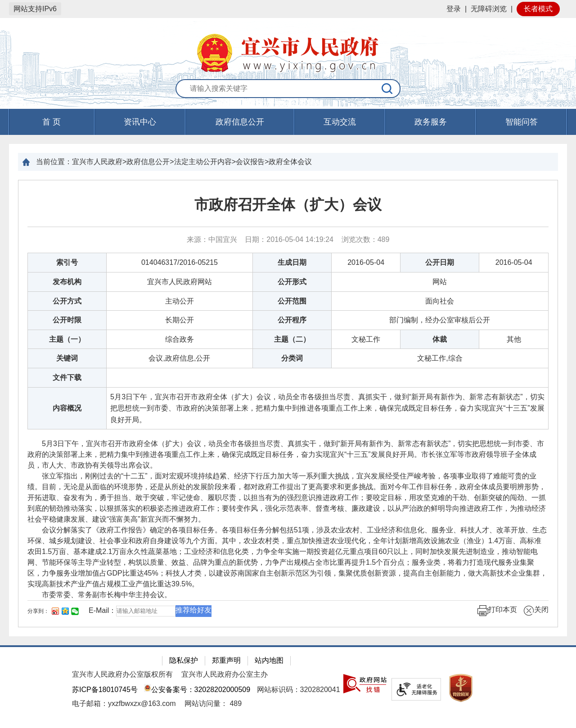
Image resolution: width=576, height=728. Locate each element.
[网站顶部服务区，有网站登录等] (288, 9)
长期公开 (180, 320)
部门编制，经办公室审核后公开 (440, 320)
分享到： (38, 611)
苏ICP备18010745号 (105, 690)
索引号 (67, 262)
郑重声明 (226, 660)
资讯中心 (140, 122)
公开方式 (67, 301)
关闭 (536, 611)
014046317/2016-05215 (180, 262)
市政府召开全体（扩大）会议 (288, 205)
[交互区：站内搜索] (288, 89)
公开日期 (440, 262)
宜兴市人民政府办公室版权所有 (122, 674)
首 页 (52, 122)
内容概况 (67, 408)
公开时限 (67, 320)
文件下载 (67, 377)
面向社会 (440, 301)
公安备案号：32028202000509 (197, 690)
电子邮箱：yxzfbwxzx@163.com (124, 703)
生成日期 (292, 262)
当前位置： (54, 162)
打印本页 (497, 611)
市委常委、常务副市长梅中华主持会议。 (107, 595)
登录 (454, 9)
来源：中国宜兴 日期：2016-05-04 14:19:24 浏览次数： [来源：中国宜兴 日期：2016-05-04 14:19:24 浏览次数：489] (288, 239)
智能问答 (522, 122)
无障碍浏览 (489, 9)
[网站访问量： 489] (213, 703)
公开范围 (292, 301)
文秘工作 (366, 339)
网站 (440, 282)
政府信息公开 (240, 122)
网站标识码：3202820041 (299, 690)
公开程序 (292, 320)
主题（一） (67, 339)
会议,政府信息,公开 (179, 358)
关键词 (67, 358)
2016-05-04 (366, 262)
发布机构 (67, 282)
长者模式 (538, 9)
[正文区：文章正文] (288, 404)
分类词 (292, 358)
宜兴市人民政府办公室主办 (225, 674)
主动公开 (180, 301)
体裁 (440, 339)
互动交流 (340, 122)
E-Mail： (102, 611)
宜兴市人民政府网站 (180, 282)
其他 (514, 339)
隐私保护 (184, 660)
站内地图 (269, 660)
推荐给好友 (193, 610)
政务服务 (431, 122)
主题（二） (292, 339)
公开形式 (292, 282)
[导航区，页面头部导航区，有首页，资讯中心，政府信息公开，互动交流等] (288, 122)
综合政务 (180, 339)
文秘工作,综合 (440, 358)
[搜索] (387, 89)
